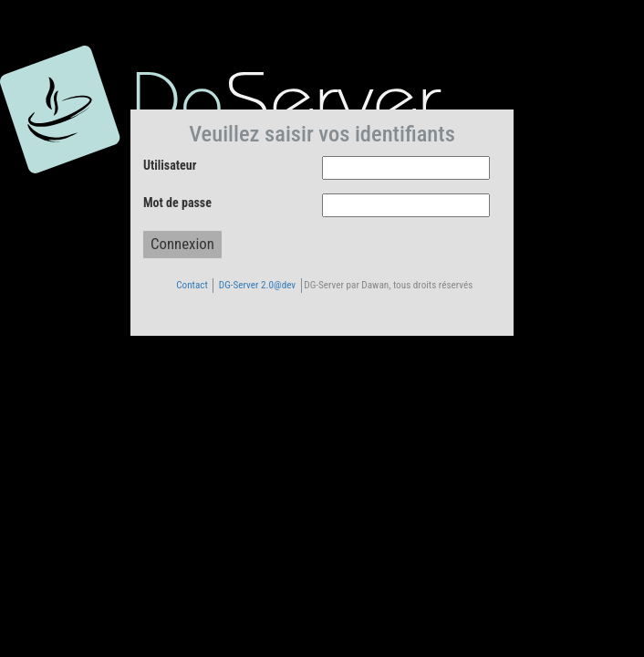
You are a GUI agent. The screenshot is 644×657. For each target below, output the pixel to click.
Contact (192, 285)
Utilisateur (170, 165)
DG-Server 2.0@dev (257, 285)
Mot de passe (177, 203)
